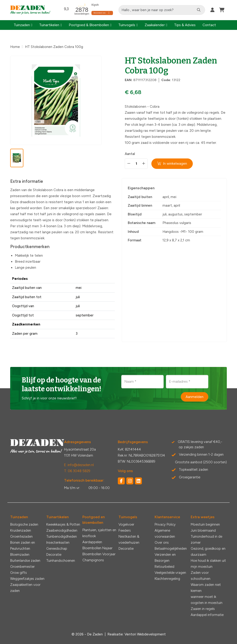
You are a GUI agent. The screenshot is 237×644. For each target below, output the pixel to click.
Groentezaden (21, 537)
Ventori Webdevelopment (145, 634)
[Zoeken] (199, 10)
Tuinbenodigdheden (62, 537)
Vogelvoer (126, 524)
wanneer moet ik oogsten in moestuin (207, 600)
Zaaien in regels (203, 609)
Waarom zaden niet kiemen (206, 588)
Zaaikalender (155, 25)
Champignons (93, 560)
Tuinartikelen (49, 25)
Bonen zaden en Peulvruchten (23, 546)
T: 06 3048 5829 (77, 471)
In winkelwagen (172, 164)
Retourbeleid (164, 567)
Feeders (125, 530)
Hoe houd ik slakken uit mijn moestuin (208, 564)
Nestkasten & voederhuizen (129, 540)
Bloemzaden (20, 555)
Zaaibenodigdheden (62, 530)
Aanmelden (195, 397)
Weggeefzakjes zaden (27, 579)
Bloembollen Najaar (97, 548)
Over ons (162, 543)
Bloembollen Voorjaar (99, 554)
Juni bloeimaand (203, 530)
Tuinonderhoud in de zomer (206, 540)
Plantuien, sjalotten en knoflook (99, 533)
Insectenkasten (58, 543)
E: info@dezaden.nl (79, 465)
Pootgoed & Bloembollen (89, 25)
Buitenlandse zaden (25, 561)
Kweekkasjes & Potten (63, 524)
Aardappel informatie (207, 615)
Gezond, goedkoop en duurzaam (208, 552)
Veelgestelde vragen (170, 573)
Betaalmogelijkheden (171, 549)
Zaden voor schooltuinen (201, 576)
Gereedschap (57, 549)
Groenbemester (22, 567)
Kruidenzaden (21, 530)
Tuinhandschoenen (61, 561)
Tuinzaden (22, 25)
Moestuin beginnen (205, 524)
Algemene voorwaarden (165, 534)
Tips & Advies (185, 25)
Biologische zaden (24, 524)
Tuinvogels (127, 25)
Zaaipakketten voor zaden (25, 588)
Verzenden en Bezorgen (165, 558)
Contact (209, 25)
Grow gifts (19, 573)
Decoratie (54, 555)
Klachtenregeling (167, 579)
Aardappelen (92, 542)
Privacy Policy (165, 524)
